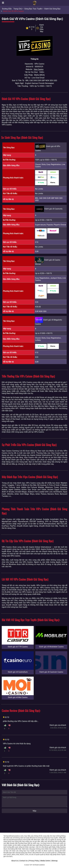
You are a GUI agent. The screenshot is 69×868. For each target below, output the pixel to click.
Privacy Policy (34, 861)
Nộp (34, 811)
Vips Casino (39, 69)
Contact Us (23, 861)
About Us (15, 861)
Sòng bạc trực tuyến (33, 9)
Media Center (45, 861)
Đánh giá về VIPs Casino (13, 11)
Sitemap (55, 861)
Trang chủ (18, 9)
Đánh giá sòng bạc (52, 9)
